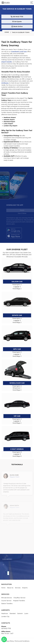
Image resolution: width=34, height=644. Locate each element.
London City (5, 617)
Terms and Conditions (22, 641)
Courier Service (6, 601)
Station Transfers (7, 604)
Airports (25, 588)
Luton (26, 614)
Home (7, 32)
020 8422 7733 (17, 17)
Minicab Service (7, 598)
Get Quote (17, 22)
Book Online (17, 26)
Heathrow (5, 614)
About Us (10, 588)
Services (18, 588)
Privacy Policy (9, 641)
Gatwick (20, 614)
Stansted (13, 614)
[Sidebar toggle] (32, 3)
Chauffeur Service (19, 598)
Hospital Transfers (19, 601)
